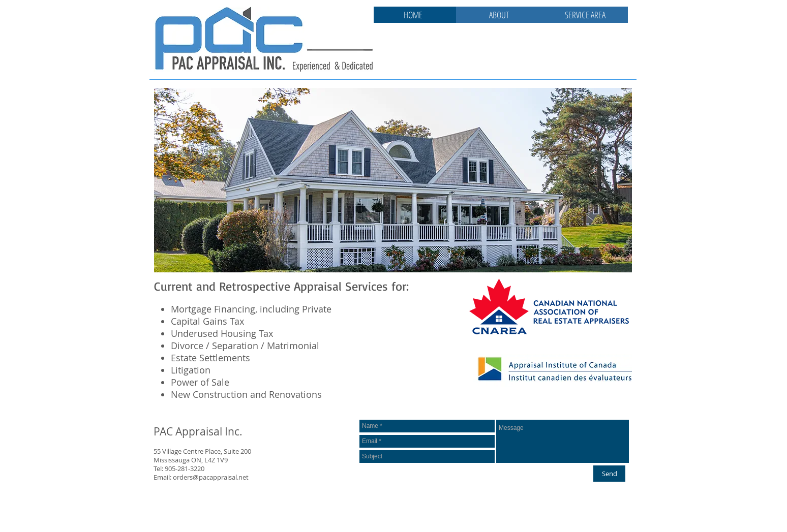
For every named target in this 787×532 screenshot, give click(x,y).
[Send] (609, 474)
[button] (393, 180)
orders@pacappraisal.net (211, 477)
